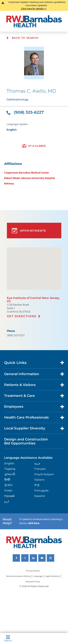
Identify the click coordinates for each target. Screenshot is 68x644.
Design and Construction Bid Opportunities (26, 441)
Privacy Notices (33, 571)
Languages (38, 576)
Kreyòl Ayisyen (44, 474)
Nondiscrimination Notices (18, 576)
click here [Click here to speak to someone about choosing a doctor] (34, 523)
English (9, 463)
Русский (9, 496)
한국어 (8, 485)
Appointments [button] (29, 231)
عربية (37, 463)
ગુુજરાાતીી (10, 474)
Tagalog (10, 469)
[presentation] (34, 146)
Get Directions (22, 316)
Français (40, 469)
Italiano (39, 480)
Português (41, 490)
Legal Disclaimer (52, 576)
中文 (37, 485)
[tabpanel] (34, 173)
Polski (8, 490)
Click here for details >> (34, 9)
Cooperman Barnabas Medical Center (27, 173)
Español (40, 496)
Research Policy (33, 582)
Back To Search (22, 38)
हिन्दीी (7, 480)
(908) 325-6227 (25, 112)
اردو (7, 501)
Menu (8, 639)
